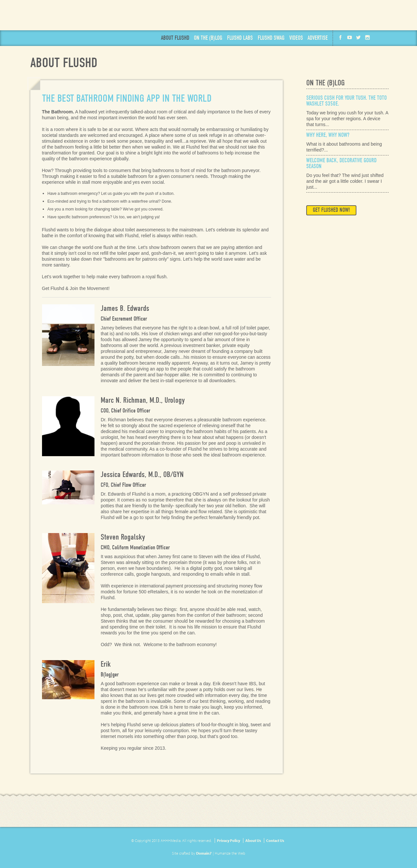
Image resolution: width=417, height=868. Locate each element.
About (175, 38)
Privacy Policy (229, 840)
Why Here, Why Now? (328, 135)
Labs (240, 38)
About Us (253, 840)
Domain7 (204, 853)
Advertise (318, 38)
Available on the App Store (362, 15)
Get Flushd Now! (284, 15)
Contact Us (275, 840)
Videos (296, 38)
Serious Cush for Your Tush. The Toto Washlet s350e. (346, 101)
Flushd (75, 20)
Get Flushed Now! (331, 210)
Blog (208, 38)
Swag (271, 38)
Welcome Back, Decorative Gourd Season (341, 163)
